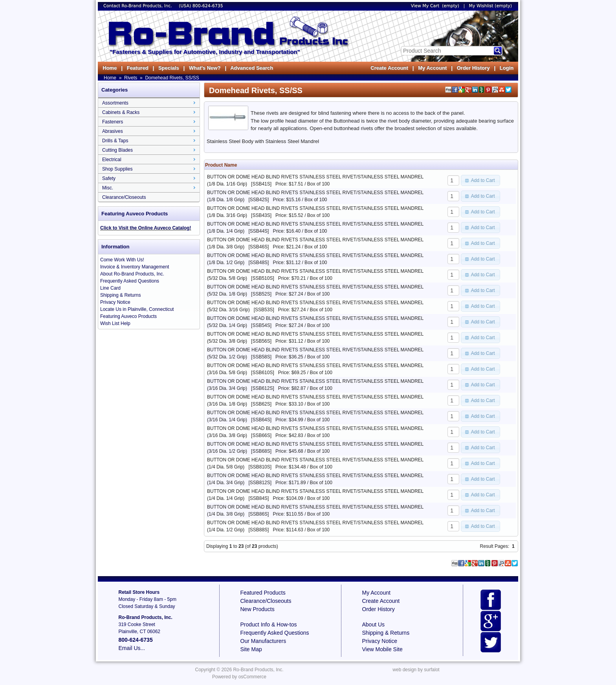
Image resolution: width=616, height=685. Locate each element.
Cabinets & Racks (121, 112)
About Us (374, 624)
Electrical (112, 160)
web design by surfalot (416, 670)
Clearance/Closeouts (124, 197)
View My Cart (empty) (435, 6)
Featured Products (263, 593)
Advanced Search (252, 68)
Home (110, 68)
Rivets (131, 78)
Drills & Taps (115, 141)
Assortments (115, 103)
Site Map (251, 649)
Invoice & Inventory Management (135, 267)
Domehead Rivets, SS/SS (172, 78)
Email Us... (132, 648)
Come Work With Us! (122, 260)
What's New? (205, 68)
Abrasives (113, 131)
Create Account (389, 68)
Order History (473, 68)
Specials (169, 68)
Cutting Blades (117, 150)
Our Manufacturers (263, 641)
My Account (432, 68)
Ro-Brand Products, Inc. (258, 670)
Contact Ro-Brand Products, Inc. (138, 6)
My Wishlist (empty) (490, 6)
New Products (258, 609)
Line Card (110, 288)
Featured (137, 68)
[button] (480, 180)
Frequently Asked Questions (130, 281)
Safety (109, 178)
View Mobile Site (382, 649)
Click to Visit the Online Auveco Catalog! (146, 228)
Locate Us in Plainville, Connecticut (137, 309)
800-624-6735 (208, 6)
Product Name (221, 165)
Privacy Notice (115, 302)
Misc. (108, 188)
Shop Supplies (117, 169)
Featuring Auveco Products (128, 316)
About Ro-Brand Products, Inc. (132, 274)
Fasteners (113, 122)
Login (507, 68)
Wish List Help (115, 323)
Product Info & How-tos (269, 624)
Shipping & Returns (120, 295)
